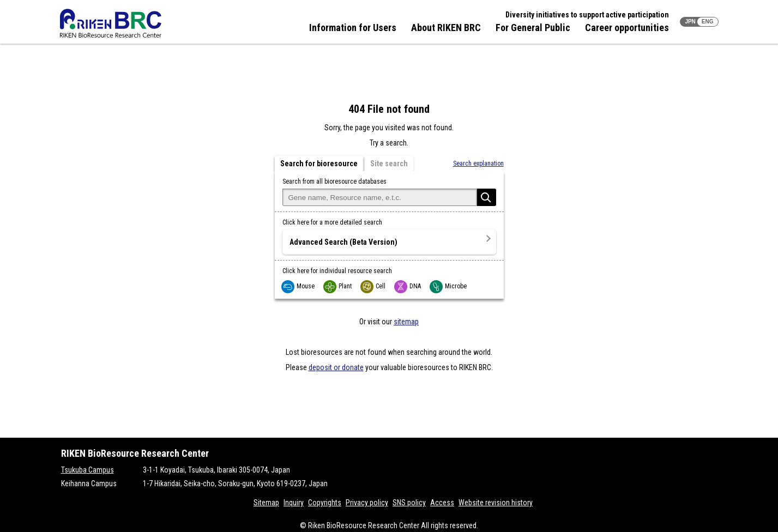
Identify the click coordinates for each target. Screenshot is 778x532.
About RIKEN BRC (446, 28)
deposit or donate (336, 367)
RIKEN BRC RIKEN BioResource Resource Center (111, 23)
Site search (389, 164)
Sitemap (266, 503)
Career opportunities (627, 28)
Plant (338, 286)
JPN (690, 22)
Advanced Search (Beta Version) (343, 242)
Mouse (298, 286)
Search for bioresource (319, 164)
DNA (408, 286)
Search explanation (478, 164)
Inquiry (294, 503)
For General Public (533, 28)
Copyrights (325, 503)
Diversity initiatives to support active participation (587, 15)
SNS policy (409, 503)
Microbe (449, 286)
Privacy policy (367, 503)
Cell (373, 286)
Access (442, 503)
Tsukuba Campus (88, 470)
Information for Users (353, 28)
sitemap (406, 322)
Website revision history (496, 503)
